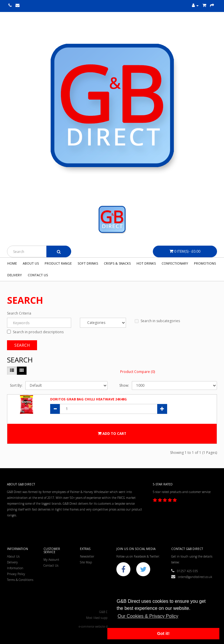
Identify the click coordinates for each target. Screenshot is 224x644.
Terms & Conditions (20, 580)
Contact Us (38, 275)
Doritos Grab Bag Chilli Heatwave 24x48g (89, 399)
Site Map (86, 562)
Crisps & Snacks (117, 263)
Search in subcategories (157, 321)
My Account (51, 560)
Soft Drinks (88, 263)
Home (12, 263)
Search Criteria (19, 313)
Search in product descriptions (35, 332)
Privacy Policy (16, 574)
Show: (124, 385)
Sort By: (16, 385)
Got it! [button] (163, 633)
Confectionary (175, 263)
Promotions (205, 263)
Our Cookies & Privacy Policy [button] (148, 616)
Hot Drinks (146, 263)
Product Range (58, 263)
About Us (31, 263)
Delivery (15, 275)
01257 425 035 (185, 571)
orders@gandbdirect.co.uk (192, 577)
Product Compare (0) (138, 372)
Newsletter (87, 556)
